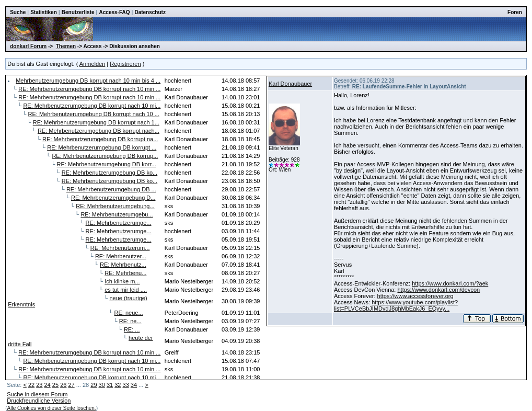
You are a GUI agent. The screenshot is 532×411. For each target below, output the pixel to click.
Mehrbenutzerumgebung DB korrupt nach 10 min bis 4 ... (88, 81)
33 (126, 385)
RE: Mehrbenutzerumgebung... (115, 206)
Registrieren (125, 64)
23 (39, 385)
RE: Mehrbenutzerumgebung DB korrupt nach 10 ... (94, 114)
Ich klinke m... (122, 281)
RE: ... (132, 329)
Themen (66, 46)
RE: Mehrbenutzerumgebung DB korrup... (105, 156)
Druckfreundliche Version (39, 401)
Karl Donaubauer (290, 84)
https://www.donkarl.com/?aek (450, 283)
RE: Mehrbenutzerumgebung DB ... (111, 189)
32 (118, 385)
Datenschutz (150, 12)
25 (55, 385)
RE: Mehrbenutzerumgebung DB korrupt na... (100, 139)
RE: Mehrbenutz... (123, 265)
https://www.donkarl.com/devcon (438, 290)
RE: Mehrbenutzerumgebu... (117, 214)
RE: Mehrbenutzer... (121, 256)
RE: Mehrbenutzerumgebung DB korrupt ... (102, 147)
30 (102, 385)
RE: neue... (129, 313)
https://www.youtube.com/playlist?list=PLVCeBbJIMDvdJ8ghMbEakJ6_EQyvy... (396, 305)
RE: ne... (130, 321)
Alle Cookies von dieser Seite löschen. (52, 408)
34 (134, 385)
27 (71, 385)
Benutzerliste (78, 12)
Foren (515, 12)
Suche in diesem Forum (37, 394)
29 (94, 385)
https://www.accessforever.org (415, 296)
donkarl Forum (28, 46)
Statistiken (44, 12)
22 (31, 385)
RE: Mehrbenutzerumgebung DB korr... (107, 164)
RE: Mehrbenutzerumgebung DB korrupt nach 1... (96, 122)
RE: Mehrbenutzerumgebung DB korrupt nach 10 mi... (92, 106)
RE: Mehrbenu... (125, 273)
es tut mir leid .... (126, 290)
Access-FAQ (115, 12)
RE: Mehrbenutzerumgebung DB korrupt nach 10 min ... (89, 89)
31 (110, 385)
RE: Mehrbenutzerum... (120, 248)
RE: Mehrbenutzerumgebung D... (113, 198)
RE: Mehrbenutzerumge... (119, 223)
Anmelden (92, 64)
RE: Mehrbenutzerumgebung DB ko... (109, 173)
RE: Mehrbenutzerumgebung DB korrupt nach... (99, 131)
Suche (18, 12)
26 (63, 385)
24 (48, 385)
